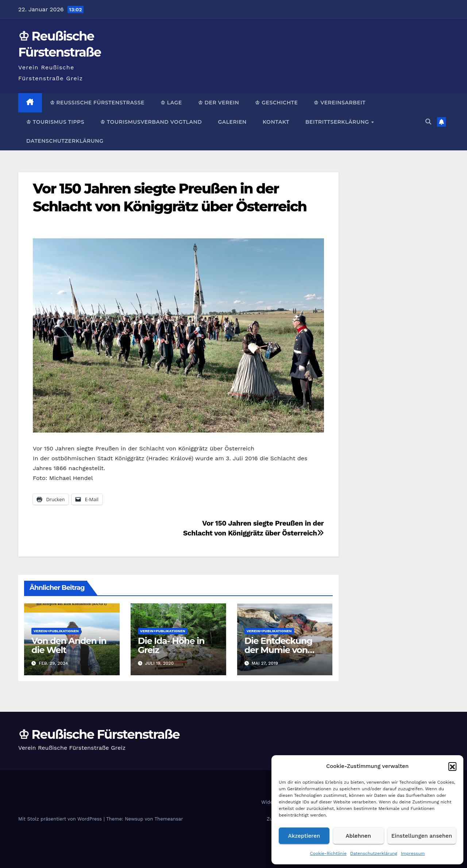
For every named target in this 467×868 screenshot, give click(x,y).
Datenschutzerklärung (374, 853)
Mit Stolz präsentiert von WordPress (61, 819)
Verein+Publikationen (56, 631)
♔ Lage (171, 103)
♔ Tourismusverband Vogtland (151, 122)
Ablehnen (358, 836)
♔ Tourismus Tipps (55, 122)
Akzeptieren (304, 836)
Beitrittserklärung (338, 122)
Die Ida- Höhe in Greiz (171, 645)
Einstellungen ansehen (422, 836)
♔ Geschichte (276, 103)
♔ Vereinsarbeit (340, 103)
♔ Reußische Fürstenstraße (97, 103)
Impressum (413, 853)
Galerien (232, 122)
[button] (452, 766)
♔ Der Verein (219, 103)
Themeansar (169, 819)
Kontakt (276, 122)
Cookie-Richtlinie (328, 853)
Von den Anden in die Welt (69, 645)
